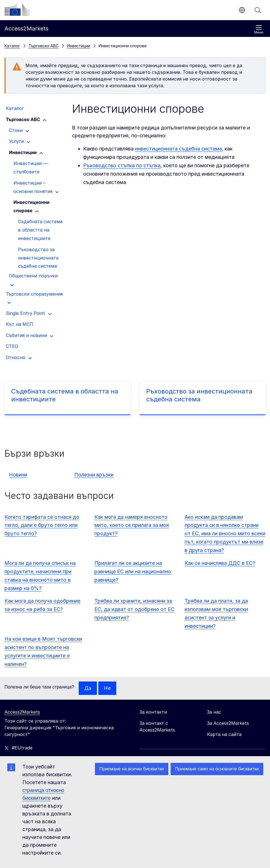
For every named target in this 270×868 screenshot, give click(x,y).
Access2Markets (22, 712)
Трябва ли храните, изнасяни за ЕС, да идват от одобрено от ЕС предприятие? (134, 609)
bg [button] (242, 10)
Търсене (258, 10)
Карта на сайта (224, 734)
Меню (259, 30)
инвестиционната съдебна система (178, 149)
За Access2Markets (228, 723)
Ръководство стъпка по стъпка (122, 165)
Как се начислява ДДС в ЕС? (220, 563)
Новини (18, 475)
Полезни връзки (94, 475)
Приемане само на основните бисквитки (217, 769)
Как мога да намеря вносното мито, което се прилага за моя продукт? (132, 525)
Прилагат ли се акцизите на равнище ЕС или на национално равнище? (133, 571)
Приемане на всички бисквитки (132, 769)
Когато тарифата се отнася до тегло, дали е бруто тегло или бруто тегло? (42, 525)
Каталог (12, 46)
